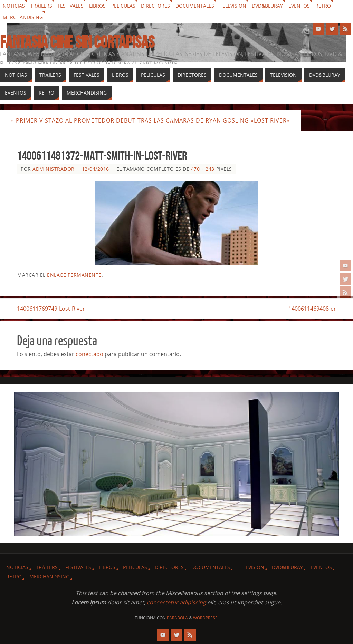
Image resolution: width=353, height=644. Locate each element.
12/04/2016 (96, 169)
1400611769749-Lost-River (51, 309)
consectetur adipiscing (176, 602)
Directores (155, 6)
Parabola (177, 618)
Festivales (71, 6)
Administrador (54, 169)
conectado (89, 354)
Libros (97, 6)
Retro (323, 6)
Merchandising (23, 17)
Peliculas (123, 6)
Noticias (14, 6)
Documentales (195, 6)
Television (233, 6)
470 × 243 (203, 169)
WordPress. (206, 618)
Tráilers (41, 6)
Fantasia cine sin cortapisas (77, 42)
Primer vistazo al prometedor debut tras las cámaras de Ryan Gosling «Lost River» (150, 120)
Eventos (299, 6)
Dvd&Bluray (267, 6)
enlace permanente (74, 275)
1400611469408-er (312, 309)
